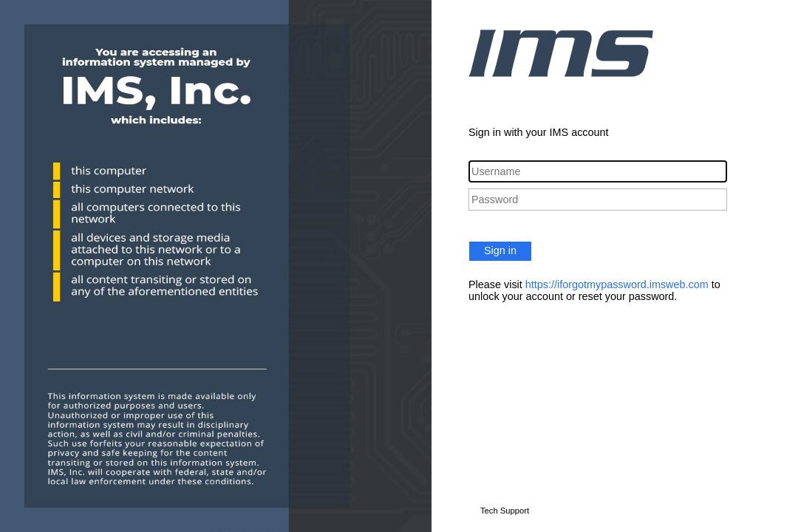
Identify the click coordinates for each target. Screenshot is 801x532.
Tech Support (505, 511)
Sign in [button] (500, 250)
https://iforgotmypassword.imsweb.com (617, 284)
